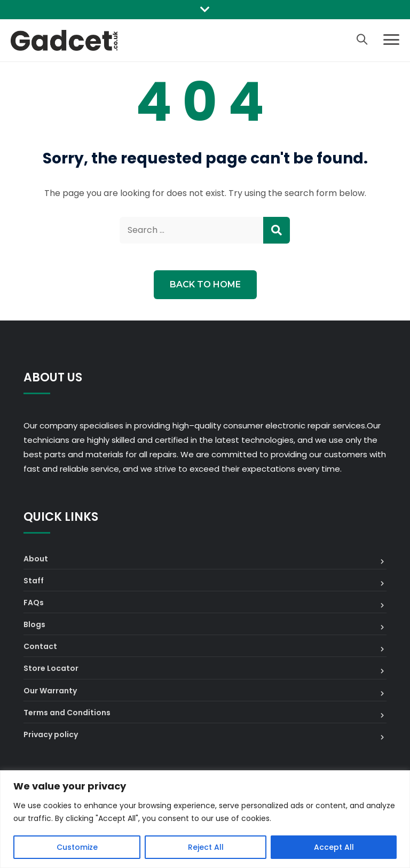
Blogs (34, 624)
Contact (40, 646)
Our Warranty (50, 691)
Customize (77, 847)
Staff (34, 581)
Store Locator (51, 668)
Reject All (206, 847)
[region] (205, 819)
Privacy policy (51, 734)
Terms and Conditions (67, 713)
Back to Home (205, 284)
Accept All (334, 847)
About (36, 559)
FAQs (34, 603)
